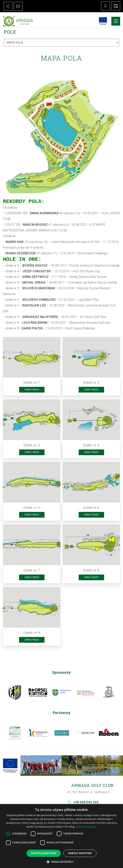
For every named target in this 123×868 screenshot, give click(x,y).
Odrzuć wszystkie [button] (80, 853)
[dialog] (61, 836)
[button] (61, 862)
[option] (15, 692)
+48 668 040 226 (86, 802)
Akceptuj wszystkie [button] (44, 853)
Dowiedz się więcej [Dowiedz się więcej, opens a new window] (86, 827)
